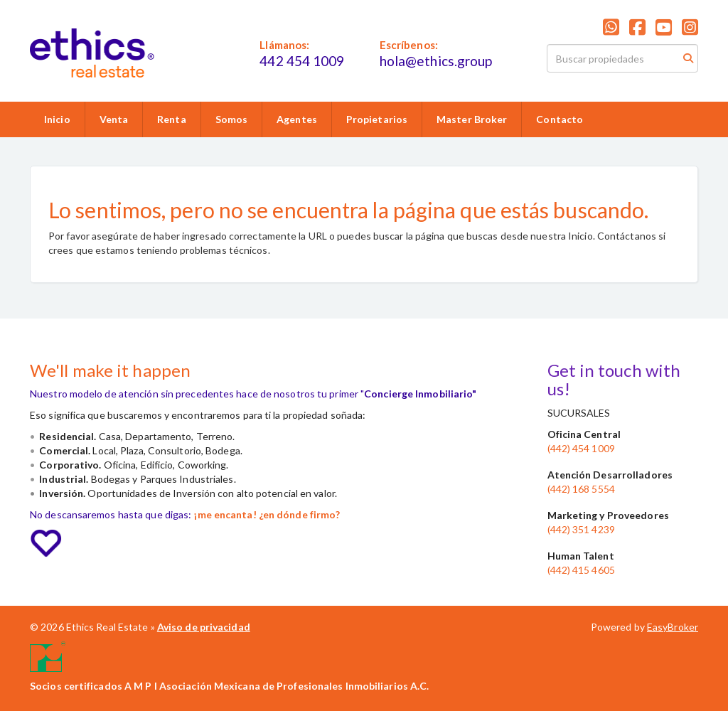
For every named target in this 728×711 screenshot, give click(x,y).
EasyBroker (673, 627)
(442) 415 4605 (581, 570)
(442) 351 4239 (581, 529)
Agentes (297, 119)
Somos (232, 119)
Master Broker (472, 119)
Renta (172, 119)
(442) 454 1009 (581, 448)
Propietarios (377, 119)
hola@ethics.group (436, 61)
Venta (114, 119)
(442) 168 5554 (581, 489)
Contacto (560, 119)
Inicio (57, 119)
